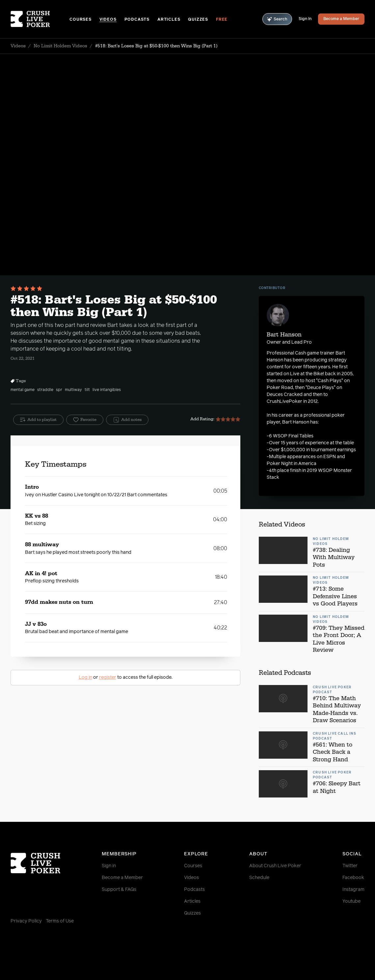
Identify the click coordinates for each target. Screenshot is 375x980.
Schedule (259, 878)
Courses (80, 20)
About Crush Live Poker (275, 866)
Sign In (305, 19)
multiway (73, 390)
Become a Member (341, 19)
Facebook (353, 878)
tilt (87, 390)
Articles (169, 20)
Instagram (353, 890)
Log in (85, 677)
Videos (108, 20)
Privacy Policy (26, 921)
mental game (23, 390)
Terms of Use (60, 921)
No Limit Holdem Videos (60, 46)
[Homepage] (40, 19)
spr (59, 390)
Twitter (350, 866)
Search (277, 19)
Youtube (351, 901)
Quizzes (198, 20)
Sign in (109, 866)
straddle (45, 390)
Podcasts (137, 20)
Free (222, 20)
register (108, 677)
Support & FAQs (119, 890)
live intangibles (107, 390)
